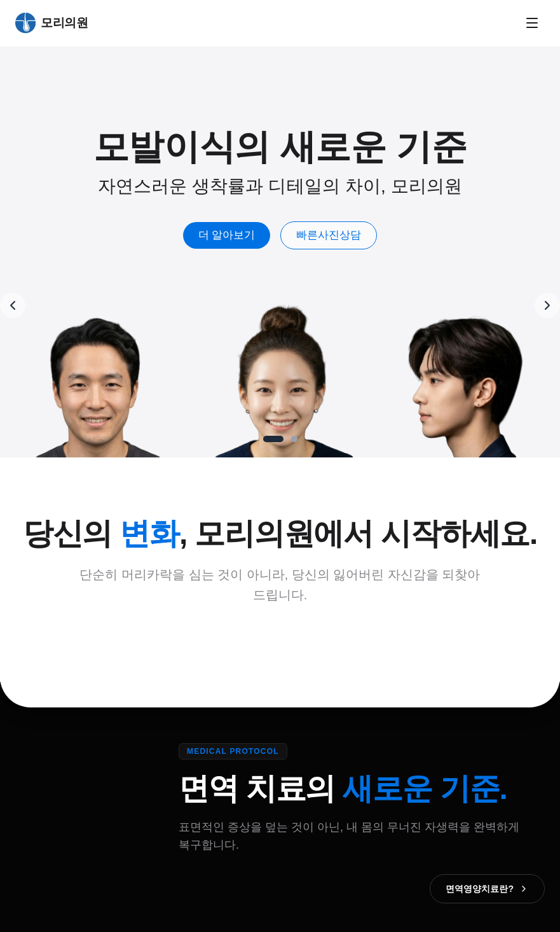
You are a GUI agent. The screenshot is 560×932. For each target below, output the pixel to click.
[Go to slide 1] (273, 439)
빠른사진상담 (329, 235)
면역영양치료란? (487, 889)
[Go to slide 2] (294, 439)
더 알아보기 (227, 235)
